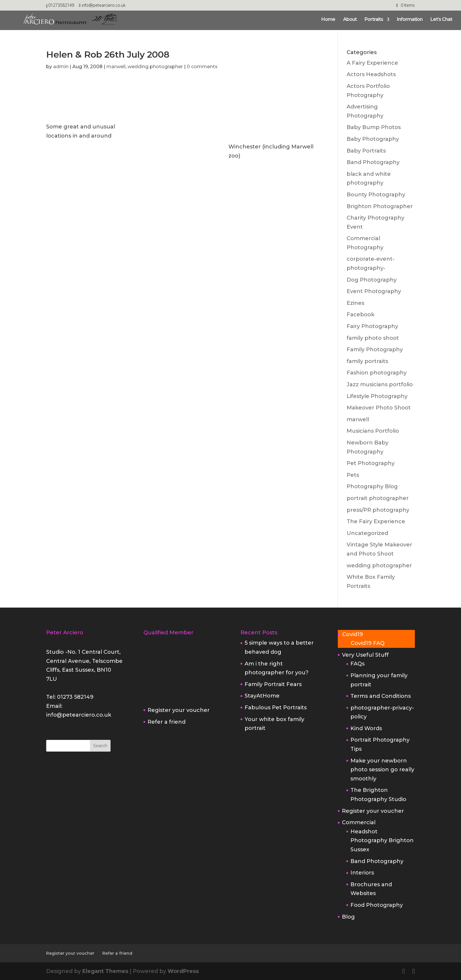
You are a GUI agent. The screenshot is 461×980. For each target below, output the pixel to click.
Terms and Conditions (381, 696)
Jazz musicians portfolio (380, 384)
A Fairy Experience (372, 63)
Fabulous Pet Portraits (276, 708)
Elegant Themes (105, 971)
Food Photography (377, 905)
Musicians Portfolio (373, 431)
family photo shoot (373, 338)
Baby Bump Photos (374, 127)
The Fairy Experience (376, 521)
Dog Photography (372, 280)
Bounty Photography (376, 195)
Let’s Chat (441, 20)
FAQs (358, 664)
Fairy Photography (372, 326)
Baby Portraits (366, 151)
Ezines (355, 303)
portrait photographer (378, 498)
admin (61, 67)
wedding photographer (155, 67)
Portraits (374, 20)
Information (410, 20)
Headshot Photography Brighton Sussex (382, 841)
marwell (116, 67)
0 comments (202, 67)
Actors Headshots (371, 74)
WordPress (183, 971)
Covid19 (353, 634)
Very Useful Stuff (365, 655)
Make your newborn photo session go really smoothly (382, 770)
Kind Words (366, 728)
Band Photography (373, 162)
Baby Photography (373, 139)
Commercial (359, 822)
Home (328, 20)
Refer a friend (167, 722)
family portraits (367, 361)
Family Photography (375, 349)
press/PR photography (378, 510)
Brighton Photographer (380, 206)
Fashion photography (377, 373)
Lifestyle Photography (377, 396)
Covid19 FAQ (368, 643)
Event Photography (374, 291)
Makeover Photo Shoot (379, 408)
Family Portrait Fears (273, 684)
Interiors (362, 873)
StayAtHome (262, 696)
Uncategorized (367, 533)
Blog (348, 917)
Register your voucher (179, 710)
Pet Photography (371, 463)
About (350, 20)
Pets (353, 475)
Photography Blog (372, 486)
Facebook (360, 315)
